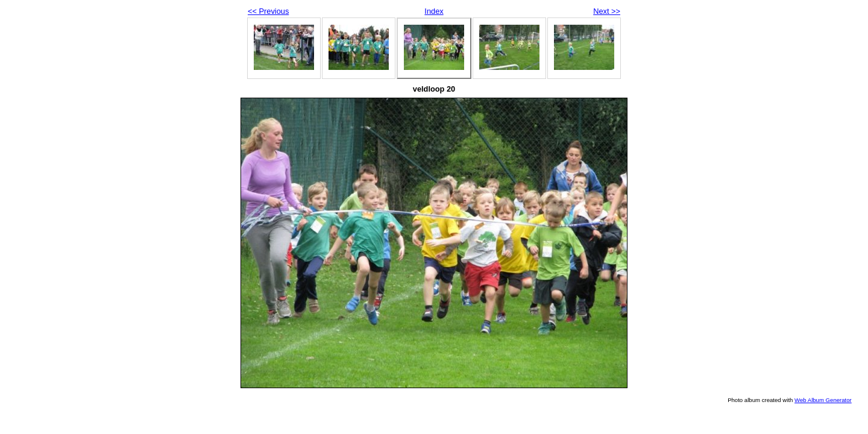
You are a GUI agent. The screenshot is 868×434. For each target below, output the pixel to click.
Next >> (607, 11)
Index (434, 11)
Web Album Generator (823, 400)
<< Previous (268, 11)
